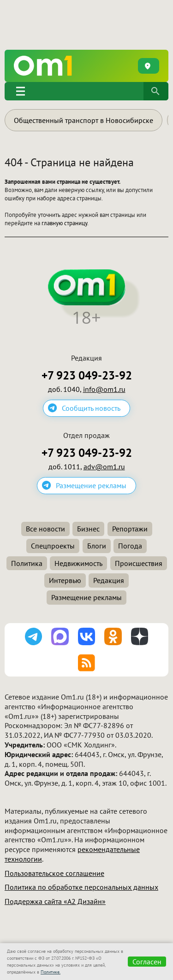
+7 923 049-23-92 (87, 376)
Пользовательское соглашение (54, 873)
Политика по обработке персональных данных (81, 887)
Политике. (51, 972)
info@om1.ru (104, 389)
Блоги (97, 546)
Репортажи (130, 529)
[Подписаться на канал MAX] (60, 636)
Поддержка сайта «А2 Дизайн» (55, 901)
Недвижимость (78, 563)
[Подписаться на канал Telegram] (34, 636)
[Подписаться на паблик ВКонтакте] (87, 636)
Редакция (109, 580)
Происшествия (139, 563)
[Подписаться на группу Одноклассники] (113, 636)
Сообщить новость (91, 408)
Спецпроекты (53, 546)
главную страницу (64, 223)
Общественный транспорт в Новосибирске (84, 120)
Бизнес (88, 529)
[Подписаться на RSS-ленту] (87, 663)
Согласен (147, 962)
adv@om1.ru (104, 467)
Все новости (45, 529)
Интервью (65, 580)
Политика (27, 563)
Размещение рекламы (91, 485)
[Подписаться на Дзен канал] (140, 636)
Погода (130, 546)
